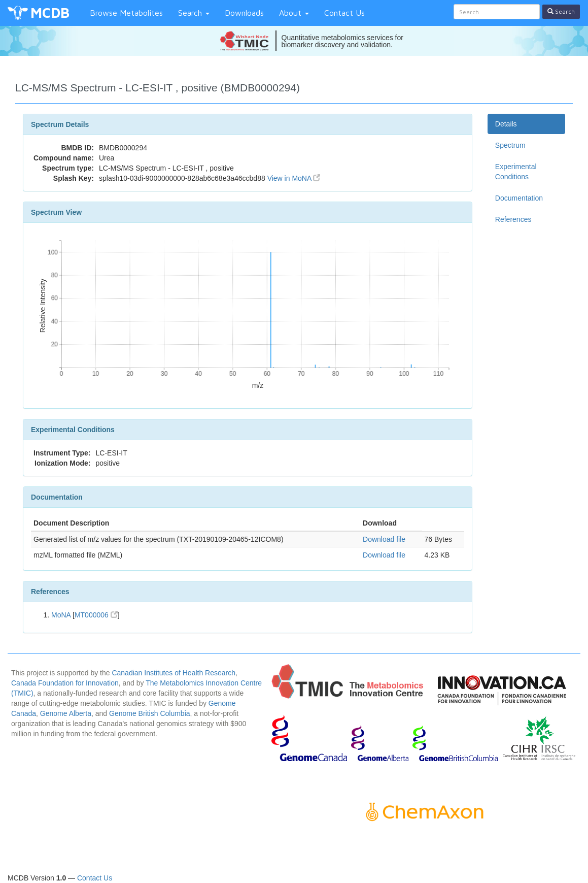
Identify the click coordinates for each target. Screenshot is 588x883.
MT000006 (96, 615)
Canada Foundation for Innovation (65, 683)
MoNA (61, 615)
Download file (384, 539)
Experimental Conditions (516, 172)
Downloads (244, 13)
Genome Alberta (66, 713)
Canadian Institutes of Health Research (174, 673)
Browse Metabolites (126, 13)
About (294, 13)
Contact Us (344, 13)
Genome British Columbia (150, 713)
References (513, 219)
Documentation (519, 198)
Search (194, 13)
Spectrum (510, 145)
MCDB (50, 12)
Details (506, 124)
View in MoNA (294, 178)
